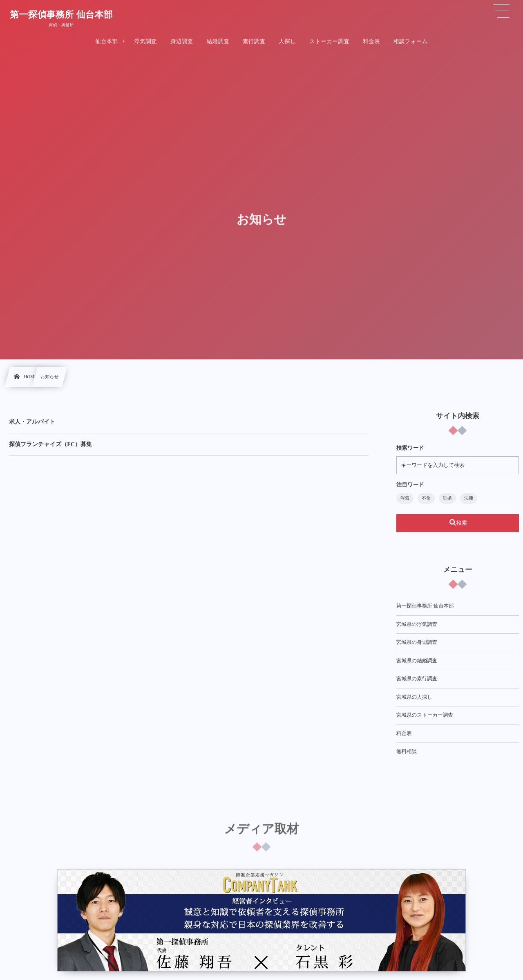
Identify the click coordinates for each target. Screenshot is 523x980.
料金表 (404, 733)
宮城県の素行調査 (417, 679)
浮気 (405, 498)
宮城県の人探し (414, 697)
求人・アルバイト (32, 422)
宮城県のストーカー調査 (425, 715)
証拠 (447, 498)
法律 (469, 498)
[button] (501, 11)
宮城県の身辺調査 (417, 642)
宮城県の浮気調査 (417, 624)
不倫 (426, 498)
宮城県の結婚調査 (417, 661)
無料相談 (407, 751)
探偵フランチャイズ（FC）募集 (50, 445)
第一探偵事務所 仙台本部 (61, 14)
